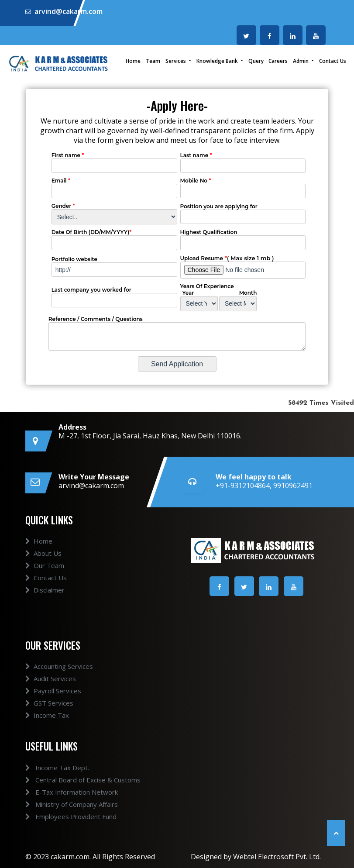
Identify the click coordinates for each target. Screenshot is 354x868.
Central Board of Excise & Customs (72, 780)
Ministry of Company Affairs (61, 804)
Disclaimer (45, 600)
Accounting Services (59, 677)
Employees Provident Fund (60, 816)
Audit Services (51, 689)
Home (133, 61)
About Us (43, 563)
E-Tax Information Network (61, 792)
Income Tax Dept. (47, 768)
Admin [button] (301, 61)
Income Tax (47, 726)
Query (256, 61)
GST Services (49, 713)
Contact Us (333, 61)
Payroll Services (53, 701)
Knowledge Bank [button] (218, 61)
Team (153, 61)
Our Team (45, 575)
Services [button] (176, 61)
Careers (278, 61)
